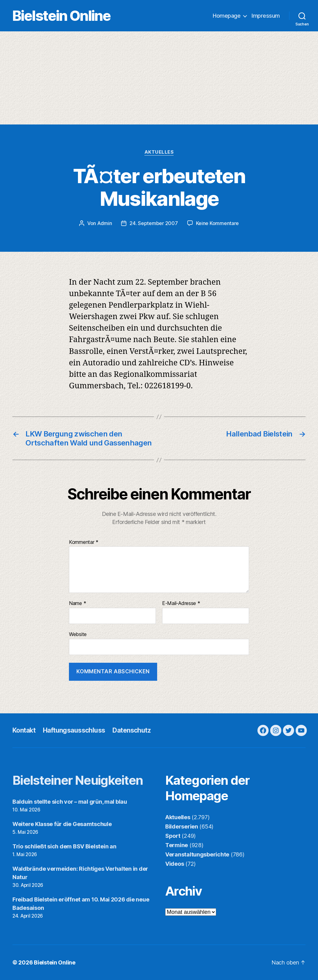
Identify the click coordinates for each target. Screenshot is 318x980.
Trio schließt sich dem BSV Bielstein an (64, 846)
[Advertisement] (159, 78)
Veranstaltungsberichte (197, 854)
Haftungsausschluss (74, 730)
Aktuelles (159, 152)
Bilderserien (182, 826)
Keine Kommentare (218, 223)
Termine (177, 845)
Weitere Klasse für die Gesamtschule (62, 824)
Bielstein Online (61, 16)
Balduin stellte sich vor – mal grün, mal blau (70, 802)
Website (78, 634)
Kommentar (84, 542)
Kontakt (24, 730)
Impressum (266, 16)
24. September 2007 (154, 223)
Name (77, 603)
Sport (173, 836)
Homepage (227, 16)
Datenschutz (132, 730)
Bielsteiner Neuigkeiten (78, 780)
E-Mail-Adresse (181, 603)
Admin (105, 223)
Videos (175, 864)
